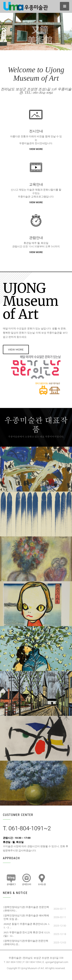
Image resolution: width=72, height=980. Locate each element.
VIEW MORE (36, 149)
